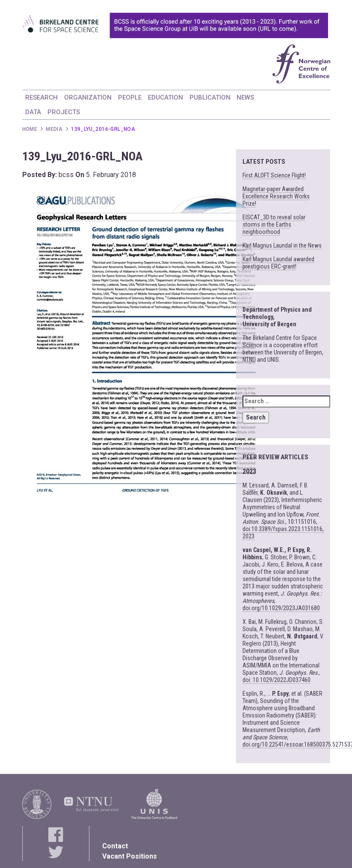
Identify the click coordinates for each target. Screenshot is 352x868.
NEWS (245, 97)
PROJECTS (64, 112)
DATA (33, 112)
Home (30, 129)
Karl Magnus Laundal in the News (282, 245)
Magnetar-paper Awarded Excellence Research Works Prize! (276, 196)
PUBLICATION (210, 97)
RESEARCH (41, 97)
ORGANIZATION (88, 97)
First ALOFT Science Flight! (274, 175)
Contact (115, 846)
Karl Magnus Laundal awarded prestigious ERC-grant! (278, 263)
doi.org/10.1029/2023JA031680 (281, 608)
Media (54, 129)
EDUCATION (166, 97)
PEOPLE (130, 97)
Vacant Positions (130, 856)
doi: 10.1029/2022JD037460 (277, 680)
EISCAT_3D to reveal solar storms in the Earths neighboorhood (274, 224)
